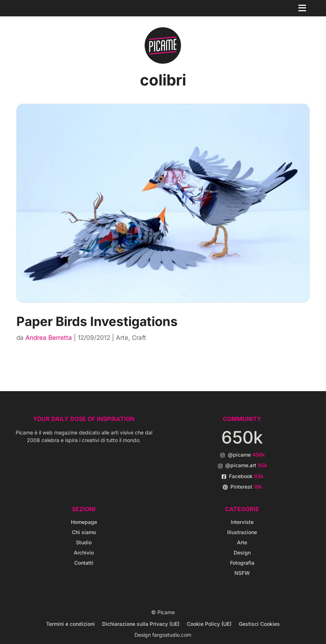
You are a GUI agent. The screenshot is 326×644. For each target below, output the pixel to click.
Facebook (246, 476)
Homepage (84, 522)
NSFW (242, 573)
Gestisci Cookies (259, 624)
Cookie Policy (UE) (209, 624)
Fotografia (242, 563)
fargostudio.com (172, 635)
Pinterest (246, 487)
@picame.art (246, 465)
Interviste (242, 522)
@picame (246, 455)
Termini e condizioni (71, 624)
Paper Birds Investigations (97, 321)
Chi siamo (84, 532)
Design (242, 552)
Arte (122, 338)
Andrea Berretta (49, 338)
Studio (84, 542)
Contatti (84, 563)
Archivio (84, 552)
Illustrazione (242, 532)
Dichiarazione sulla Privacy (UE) (141, 624)
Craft (139, 338)
